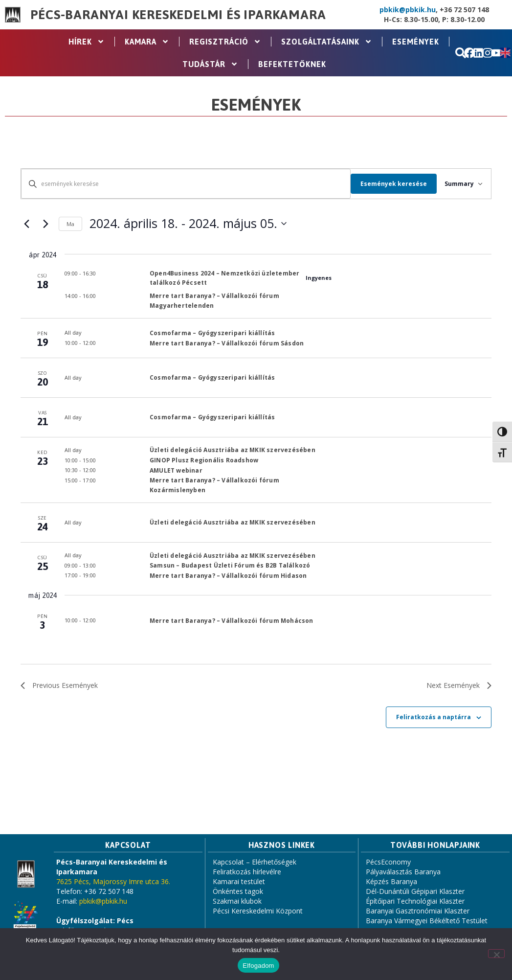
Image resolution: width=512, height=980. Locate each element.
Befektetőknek (292, 64)
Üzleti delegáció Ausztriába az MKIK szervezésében (233, 450)
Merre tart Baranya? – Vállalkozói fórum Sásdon (227, 343)
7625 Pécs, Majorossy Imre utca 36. (113, 881)
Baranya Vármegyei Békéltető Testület (427, 921)
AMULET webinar (176, 470)
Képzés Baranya (391, 881)
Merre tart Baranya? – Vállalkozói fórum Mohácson (232, 621)
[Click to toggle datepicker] (188, 224)
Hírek (87, 42)
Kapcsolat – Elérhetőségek (255, 862)
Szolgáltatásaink (327, 42)
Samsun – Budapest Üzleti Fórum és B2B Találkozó (230, 565)
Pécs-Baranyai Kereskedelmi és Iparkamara (178, 15)
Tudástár (210, 64)
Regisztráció (225, 42)
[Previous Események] (26, 224)
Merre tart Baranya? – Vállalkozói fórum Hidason (228, 576)
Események (416, 42)
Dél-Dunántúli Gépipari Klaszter (415, 891)
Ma (70, 224)
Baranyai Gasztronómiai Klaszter (418, 911)
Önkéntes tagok (238, 891)
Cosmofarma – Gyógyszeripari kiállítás (212, 333)
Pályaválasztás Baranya (403, 872)
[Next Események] (45, 224)
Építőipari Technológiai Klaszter (415, 901)
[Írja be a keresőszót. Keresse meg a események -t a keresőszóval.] (182, 184)
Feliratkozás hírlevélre (247, 872)
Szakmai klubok (237, 901)
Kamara (147, 42)
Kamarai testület (239, 881)
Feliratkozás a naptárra (434, 717)
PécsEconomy (388, 862)
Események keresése (386, 184)
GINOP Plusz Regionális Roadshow (204, 460)
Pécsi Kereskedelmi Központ (258, 911)
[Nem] (496, 954)
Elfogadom (258, 966)
